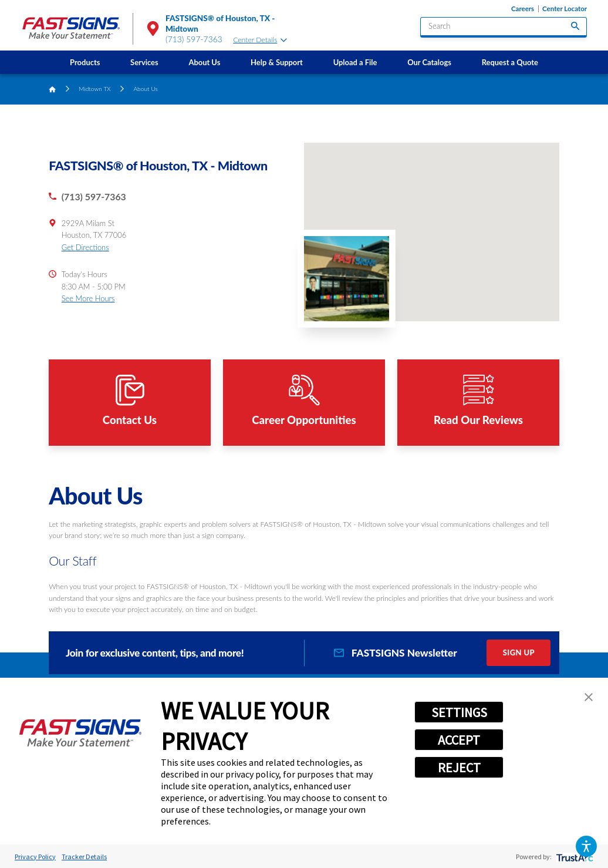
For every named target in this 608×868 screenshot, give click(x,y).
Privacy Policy (35, 857)
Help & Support (277, 62)
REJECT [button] (459, 768)
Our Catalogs (429, 62)
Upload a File (355, 62)
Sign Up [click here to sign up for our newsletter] (519, 652)
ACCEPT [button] (459, 740)
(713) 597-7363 (194, 39)
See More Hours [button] (88, 298)
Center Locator (565, 9)
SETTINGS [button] (459, 712)
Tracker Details (84, 857)
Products (85, 62)
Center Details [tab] (260, 40)
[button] (586, 846)
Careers (523, 9)
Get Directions (85, 247)
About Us (204, 62)
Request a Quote (510, 62)
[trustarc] (574, 857)
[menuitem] (85, 62)
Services (144, 62)
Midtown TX (95, 89)
